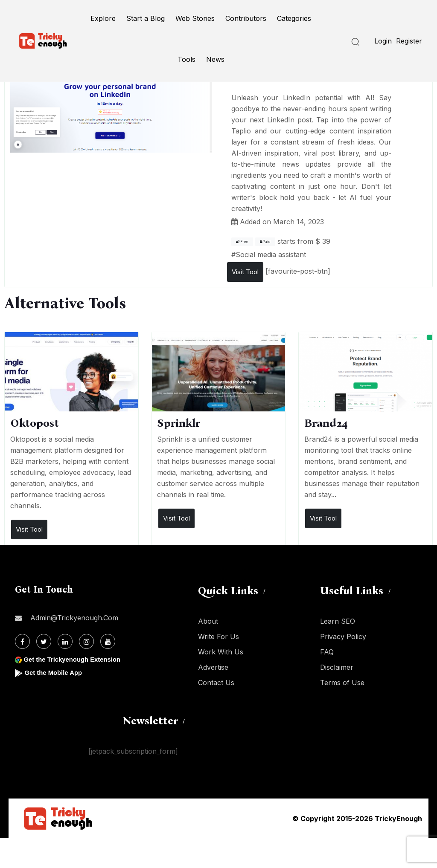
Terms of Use (342, 683)
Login (383, 41)
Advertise (213, 667)
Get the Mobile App (55, 673)
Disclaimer (337, 667)
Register (409, 41)
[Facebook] (22, 641)
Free (242, 242)
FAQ (327, 652)
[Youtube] (108, 641)
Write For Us (218, 637)
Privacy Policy (343, 637)
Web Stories (195, 18)
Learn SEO (338, 621)
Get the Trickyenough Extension (76, 659)
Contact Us (216, 683)
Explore (103, 18)
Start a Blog (146, 18)
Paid (265, 242)
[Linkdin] (65, 641)
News (215, 59)
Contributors (246, 18)
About (208, 621)
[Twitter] (44, 641)
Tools (186, 59)
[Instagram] (86, 641)
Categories (294, 18)
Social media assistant (271, 255)
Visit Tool (245, 272)
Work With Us (221, 652)
